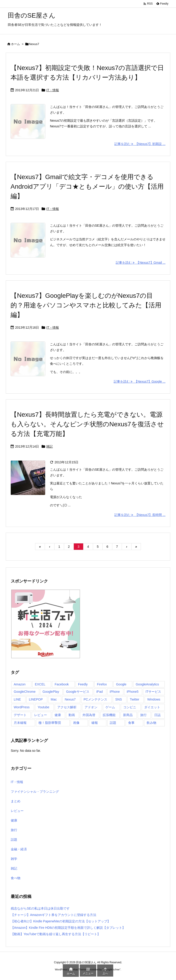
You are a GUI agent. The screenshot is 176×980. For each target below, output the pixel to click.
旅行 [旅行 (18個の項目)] (143, 715)
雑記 (49, 446)
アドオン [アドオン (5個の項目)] (91, 707)
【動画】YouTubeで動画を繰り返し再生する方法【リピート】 (56, 934)
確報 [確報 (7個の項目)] (95, 723)
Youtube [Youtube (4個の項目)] (43, 707)
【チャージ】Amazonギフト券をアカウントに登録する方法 (54, 915)
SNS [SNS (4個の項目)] (119, 699)
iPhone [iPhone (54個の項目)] (115, 692)
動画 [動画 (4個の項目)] (72, 715)
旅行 (14, 830)
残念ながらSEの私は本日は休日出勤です (40, 908)
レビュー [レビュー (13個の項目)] (41, 715)
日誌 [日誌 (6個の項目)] (157, 715)
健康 (14, 820)
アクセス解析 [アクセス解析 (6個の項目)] (67, 707)
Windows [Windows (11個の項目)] (154, 699)
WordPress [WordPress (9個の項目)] (22, 707)
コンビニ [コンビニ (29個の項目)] (130, 707)
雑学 (14, 859)
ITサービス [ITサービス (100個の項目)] (153, 692)
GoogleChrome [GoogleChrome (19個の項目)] (25, 692)
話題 (14, 840)
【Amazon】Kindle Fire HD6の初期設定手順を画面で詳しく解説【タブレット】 (68, 928)
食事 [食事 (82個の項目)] (131, 723)
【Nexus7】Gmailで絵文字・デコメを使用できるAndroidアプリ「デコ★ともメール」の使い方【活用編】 (87, 187)
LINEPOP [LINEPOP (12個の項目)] (36, 699)
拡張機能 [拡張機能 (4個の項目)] (109, 715)
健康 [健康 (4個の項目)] (58, 715)
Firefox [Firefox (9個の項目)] (102, 684)
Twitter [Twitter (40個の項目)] (135, 699)
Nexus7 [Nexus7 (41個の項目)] (70, 699)
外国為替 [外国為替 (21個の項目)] (89, 715)
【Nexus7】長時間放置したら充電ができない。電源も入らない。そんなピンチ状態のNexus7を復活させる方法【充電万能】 (87, 424)
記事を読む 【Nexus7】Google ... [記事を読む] (140, 381)
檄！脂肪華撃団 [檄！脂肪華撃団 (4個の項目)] (50, 723)
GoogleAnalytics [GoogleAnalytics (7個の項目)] (147, 684)
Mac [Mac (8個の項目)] (54, 699)
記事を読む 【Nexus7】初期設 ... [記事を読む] (140, 144)
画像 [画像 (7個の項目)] (76, 723)
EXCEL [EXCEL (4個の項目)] (40, 684)
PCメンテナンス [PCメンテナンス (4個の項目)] (95, 699)
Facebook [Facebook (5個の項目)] (62, 684)
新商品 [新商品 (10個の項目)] (128, 715)
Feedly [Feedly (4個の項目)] (83, 684)
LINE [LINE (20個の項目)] (17, 699)
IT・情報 (52, 90)
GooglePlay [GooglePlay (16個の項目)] (51, 692)
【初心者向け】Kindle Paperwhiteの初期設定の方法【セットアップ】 (61, 921)
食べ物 (16, 878)
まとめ (16, 801)
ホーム (15, 44)
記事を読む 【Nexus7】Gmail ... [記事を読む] (141, 263)
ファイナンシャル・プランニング (35, 792)
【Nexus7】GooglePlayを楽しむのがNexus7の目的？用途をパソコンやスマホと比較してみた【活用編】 (86, 305)
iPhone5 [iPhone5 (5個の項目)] (133, 692)
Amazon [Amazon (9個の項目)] (20, 684)
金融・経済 (19, 849)
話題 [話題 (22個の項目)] (113, 723)
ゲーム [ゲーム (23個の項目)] (110, 707)
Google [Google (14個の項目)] (121, 684)
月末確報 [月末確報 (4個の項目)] (20, 723)
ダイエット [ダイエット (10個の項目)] (152, 707)
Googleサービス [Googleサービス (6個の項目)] (78, 692)
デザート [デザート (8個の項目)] (20, 715)
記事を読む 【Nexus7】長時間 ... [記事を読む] (140, 515)
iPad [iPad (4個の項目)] (99, 692)
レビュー (17, 811)
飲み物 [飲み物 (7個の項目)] (151, 723)
